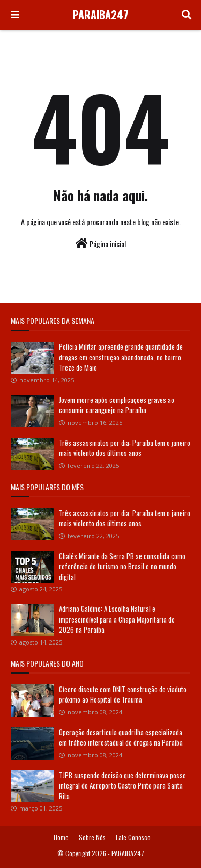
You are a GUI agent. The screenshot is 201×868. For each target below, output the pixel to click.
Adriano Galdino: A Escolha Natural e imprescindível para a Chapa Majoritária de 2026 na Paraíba (117, 619)
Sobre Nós (92, 837)
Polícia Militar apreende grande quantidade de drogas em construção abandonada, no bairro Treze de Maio (121, 357)
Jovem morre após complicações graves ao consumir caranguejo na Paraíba (117, 405)
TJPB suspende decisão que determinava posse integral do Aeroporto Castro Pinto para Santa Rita (122, 786)
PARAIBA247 (100, 15)
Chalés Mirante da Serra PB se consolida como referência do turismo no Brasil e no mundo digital (122, 566)
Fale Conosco (133, 837)
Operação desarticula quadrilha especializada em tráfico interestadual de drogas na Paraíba (121, 737)
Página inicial (101, 244)
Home (61, 837)
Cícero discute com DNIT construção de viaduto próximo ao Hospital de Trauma (123, 695)
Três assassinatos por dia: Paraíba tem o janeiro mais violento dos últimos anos (125, 448)
